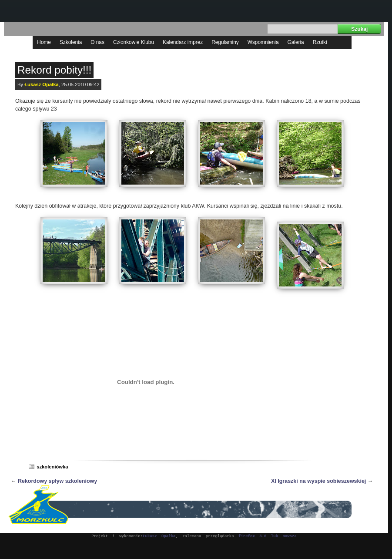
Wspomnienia (263, 42)
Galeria (296, 42)
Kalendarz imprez (183, 42)
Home (44, 42)
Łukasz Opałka (42, 84)
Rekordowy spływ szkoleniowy (57, 481)
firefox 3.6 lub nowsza (268, 536)
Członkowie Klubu (134, 42)
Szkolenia (71, 42)
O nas (97, 42)
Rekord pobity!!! (54, 70)
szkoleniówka (52, 467)
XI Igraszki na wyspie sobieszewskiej (318, 481)
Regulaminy (225, 42)
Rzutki (320, 42)
